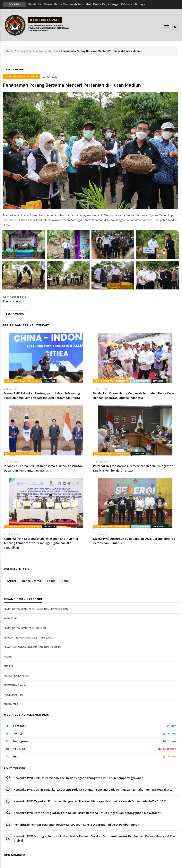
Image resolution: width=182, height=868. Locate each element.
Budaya (9, 666)
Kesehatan (10, 618)
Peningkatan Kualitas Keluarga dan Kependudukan (36, 609)
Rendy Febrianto (13, 301)
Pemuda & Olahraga (16, 676)
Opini (65, 581)
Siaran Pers (49, 381)
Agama (8, 657)
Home (10, 51)
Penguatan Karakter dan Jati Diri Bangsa (30, 638)
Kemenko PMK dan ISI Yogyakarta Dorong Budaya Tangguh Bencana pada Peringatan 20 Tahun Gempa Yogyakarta (93, 790)
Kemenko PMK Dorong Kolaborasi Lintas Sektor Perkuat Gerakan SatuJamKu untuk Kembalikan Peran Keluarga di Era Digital (94, 838)
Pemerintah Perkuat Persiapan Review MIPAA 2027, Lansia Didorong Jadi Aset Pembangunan (76, 825)
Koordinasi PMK (141, 381)
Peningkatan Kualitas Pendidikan (37, 51)
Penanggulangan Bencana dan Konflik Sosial (33, 647)
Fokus (51, 581)
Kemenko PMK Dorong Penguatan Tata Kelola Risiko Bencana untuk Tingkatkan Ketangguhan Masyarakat (87, 813)
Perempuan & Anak (15, 685)
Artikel (12, 581)
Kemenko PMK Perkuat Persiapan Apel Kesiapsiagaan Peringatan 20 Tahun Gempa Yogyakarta (78, 778)
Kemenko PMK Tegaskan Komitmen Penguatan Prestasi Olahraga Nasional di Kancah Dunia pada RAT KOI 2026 (90, 801)
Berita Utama (15, 69)
